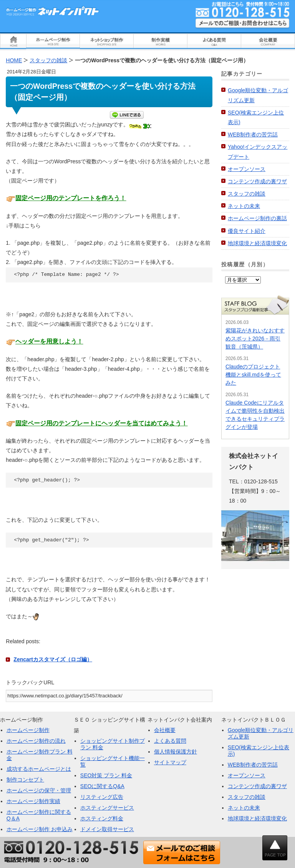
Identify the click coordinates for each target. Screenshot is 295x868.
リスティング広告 (102, 797)
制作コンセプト (25, 780)
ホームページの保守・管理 (39, 790)
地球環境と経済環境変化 (257, 243)
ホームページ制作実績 (33, 801)
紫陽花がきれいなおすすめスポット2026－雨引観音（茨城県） (255, 339)
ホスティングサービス (107, 808)
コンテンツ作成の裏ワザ (257, 181)
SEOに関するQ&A (102, 786)
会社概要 (165, 730)
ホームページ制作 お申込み (40, 829)
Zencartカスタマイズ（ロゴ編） (53, 659)
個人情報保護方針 (176, 752)
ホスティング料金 (102, 818)
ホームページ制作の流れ (36, 741)
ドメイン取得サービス (107, 829)
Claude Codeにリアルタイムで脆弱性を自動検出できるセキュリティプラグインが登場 (255, 415)
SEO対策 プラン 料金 (106, 775)
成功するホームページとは (39, 769)
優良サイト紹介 (247, 231)
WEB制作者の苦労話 (253, 134)
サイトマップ (170, 762)
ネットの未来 (244, 206)
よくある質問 (170, 741)
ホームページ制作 (28, 730)
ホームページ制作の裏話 (257, 218)
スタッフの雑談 (247, 194)
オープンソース (247, 169)
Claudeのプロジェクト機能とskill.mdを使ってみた (253, 375)
